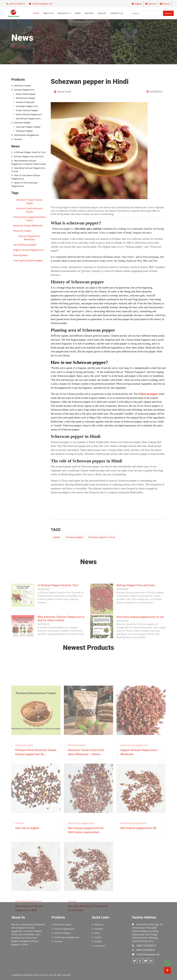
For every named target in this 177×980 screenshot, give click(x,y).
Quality (102, 13)
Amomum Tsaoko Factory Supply (29, 201)
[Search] (146, 13)
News (78, 13)
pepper (57, 537)
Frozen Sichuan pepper (27, 110)
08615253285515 (17, 4)
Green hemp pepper (26, 94)
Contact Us (117, 13)
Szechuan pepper (22, 122)
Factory (89, 13)
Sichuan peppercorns (24, 90)
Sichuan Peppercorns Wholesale (29, 238)
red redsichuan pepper (25, 245)
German (151, 4)
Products (63, 13)
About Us (48, 13)
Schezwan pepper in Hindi (102, 537)
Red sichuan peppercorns (28, 118)
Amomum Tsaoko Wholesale (28, 226)
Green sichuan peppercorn (29, 114)
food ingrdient (20, 255)
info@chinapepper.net (42, 4)
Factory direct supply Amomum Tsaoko (29, 219)
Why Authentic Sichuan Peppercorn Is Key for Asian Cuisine (29, 162)
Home (36, 13)
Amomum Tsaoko (22, 231)
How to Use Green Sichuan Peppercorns (26, 177)
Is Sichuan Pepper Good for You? (30, 152)
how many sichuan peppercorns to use (28, 170)
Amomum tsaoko (22, 85)
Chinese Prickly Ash (25, 102)
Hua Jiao (18, 139)
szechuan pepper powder (28, 127)
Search (168, 13)
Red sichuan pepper (26, 98)
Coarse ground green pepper (28, 260)
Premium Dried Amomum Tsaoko (29, 210)
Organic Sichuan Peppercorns (28, 250)
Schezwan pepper (148, 394)
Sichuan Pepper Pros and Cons (29, 156)
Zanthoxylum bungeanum (26, 135)
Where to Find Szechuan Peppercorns (25, 184)
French (165, 4)
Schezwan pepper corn (27, 106)
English (137, 4)
